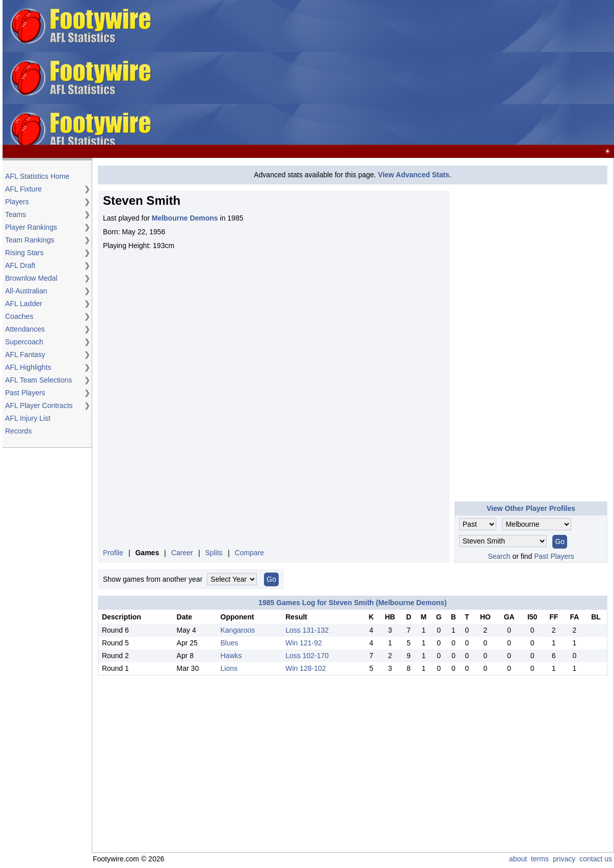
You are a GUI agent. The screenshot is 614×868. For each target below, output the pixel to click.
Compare (250, 553)
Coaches (19, 316)
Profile (113, 553)
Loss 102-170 (307, 656)
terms (540, 859)
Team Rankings (30, 240)
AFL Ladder (24, 304)
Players (17, 202)
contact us (596, 859)
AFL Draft (20, 265)
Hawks (231, 656)
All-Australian (26, 291)
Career (182, 553)
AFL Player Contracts (39, 405)
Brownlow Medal (31, 278)
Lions (229, 668)
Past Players (25, 393)
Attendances (25, 329)
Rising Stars (24, 253)
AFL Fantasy (25, 355)
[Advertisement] (438, 73)
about (518, 859)
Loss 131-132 (307, 630)
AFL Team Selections (39, 380)
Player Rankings (31, 227)
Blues (230, 643)
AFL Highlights (28, 367)
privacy (564, 859)
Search (499, 556)
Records (18, 431)
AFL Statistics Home (37, 176)
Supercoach (24, 342)
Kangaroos (238, 630)
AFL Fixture (23, 189)
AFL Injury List (28, 418)
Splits (214, 553)
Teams (16, 214)
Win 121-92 (304, 643)
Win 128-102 (305, 668)
